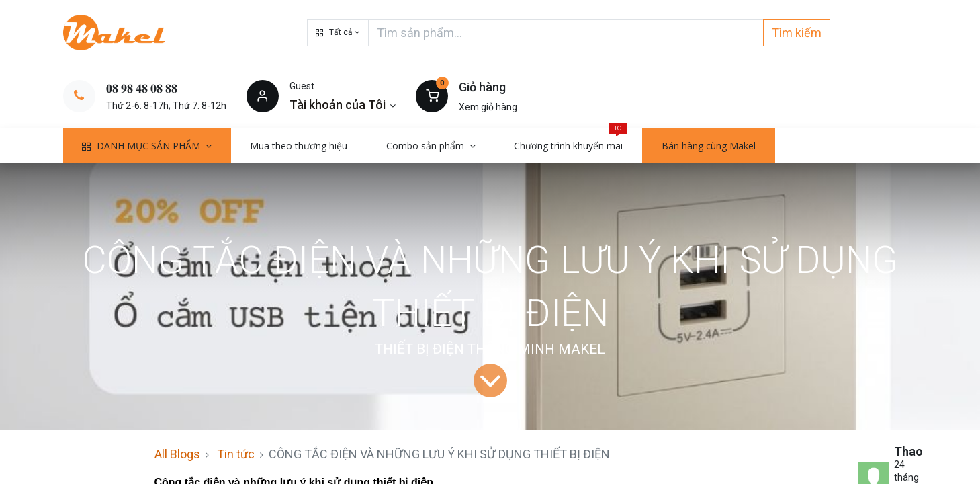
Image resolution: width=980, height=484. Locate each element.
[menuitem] (299, 146)
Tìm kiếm (797, 33)
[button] (338, 33)
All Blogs (177, 454)
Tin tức (236, 454)
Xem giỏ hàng (488, 107)
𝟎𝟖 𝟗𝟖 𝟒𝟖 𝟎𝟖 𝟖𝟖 (142, 88)
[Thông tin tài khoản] (343, 105)
